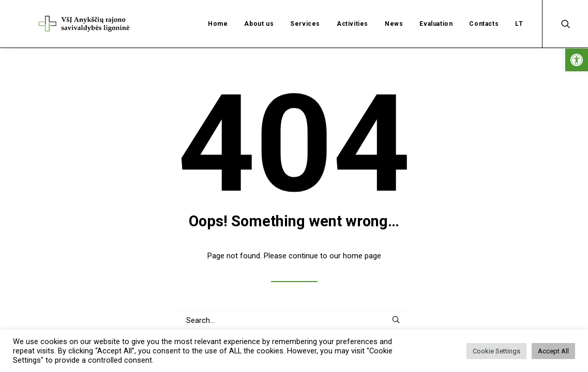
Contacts (484, 13)
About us (259, 13)
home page (362, 242)
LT (519, 13)
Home (218, 13)
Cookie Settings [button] (496, 351)
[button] (577, 60)
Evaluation (436, 13)
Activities (352, 13)
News (394, 13)
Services (305, 13)
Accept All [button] (553, 351)
